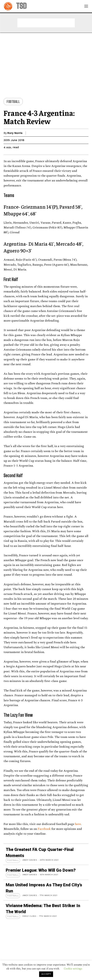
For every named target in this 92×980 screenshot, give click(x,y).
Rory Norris (15, 133)
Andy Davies (30, 860)
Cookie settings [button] (73, 969)
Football (13, 102)
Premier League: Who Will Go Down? (41, 870)
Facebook (45, 829)
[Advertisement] (46, 23)
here (78, 824)
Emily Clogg (30, 916)
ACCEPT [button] (46, 974)
